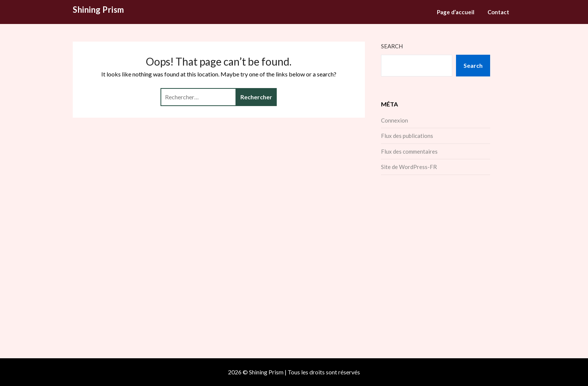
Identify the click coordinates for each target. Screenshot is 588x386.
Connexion (394, 120)
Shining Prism (98, 10)
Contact (498, 12)
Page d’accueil (456, 12)
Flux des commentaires (409, 151)
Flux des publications (407, 136)
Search (392, 46)
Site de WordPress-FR (409, 167)
